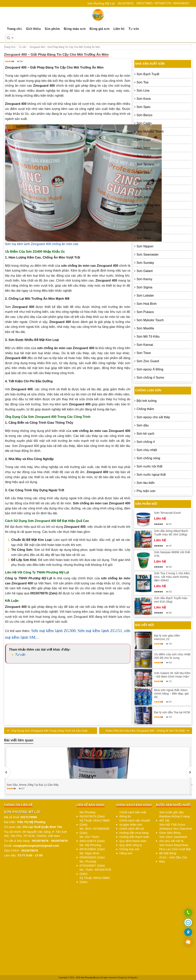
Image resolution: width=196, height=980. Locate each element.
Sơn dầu (143, 425)
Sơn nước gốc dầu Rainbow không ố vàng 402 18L (174, 816)
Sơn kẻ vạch (145, 434)
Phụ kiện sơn (146, 491)
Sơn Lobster (145, 296)
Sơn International (149, 181)
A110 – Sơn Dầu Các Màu (173, 859)
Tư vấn (134, 29)
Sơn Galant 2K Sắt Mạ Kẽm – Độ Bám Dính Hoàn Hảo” (172, 675)
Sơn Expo (144, 140)
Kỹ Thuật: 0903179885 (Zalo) (95, 880)
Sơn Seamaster (148, 255)
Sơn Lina (143, 91)
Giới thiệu (33, 29)
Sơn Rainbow (146, 222)
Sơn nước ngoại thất (151, 475)
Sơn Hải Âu (145, 189)
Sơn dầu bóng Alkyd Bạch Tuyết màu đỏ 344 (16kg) (171, 533)
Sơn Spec (144, 107)
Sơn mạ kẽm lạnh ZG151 (100, 631)
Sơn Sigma (145, 287)
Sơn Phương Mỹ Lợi (101, 3)
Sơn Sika (143, 173)
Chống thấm (145, 409)
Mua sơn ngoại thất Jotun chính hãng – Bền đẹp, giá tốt (171, 693)
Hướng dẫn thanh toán (134, 837)
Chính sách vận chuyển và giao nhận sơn (135, 822)
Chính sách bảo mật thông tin (133, 814)
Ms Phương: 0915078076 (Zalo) (92, 814)
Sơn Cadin (144, 123)
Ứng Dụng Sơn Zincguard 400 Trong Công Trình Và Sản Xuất (49, 731)
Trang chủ (15, 29)
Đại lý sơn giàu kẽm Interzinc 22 (167, 637)
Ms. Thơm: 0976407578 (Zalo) (95, 872)
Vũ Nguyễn (132, 978)
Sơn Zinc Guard (148, 361)
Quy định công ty (131, 845)
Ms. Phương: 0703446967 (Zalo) (92, 863)
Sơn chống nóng (148, 458)
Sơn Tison (144, 353)
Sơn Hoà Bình (147, 304)
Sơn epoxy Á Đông (150, 369)
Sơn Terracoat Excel (168, 513)
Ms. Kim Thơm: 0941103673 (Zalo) (92, 839)
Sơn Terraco (145, 164)
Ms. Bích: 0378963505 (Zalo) (95, 831)
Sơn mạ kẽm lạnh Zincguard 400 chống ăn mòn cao (42, 244)
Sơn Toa (143, 82)
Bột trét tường (147, 401)
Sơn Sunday (145, 263)
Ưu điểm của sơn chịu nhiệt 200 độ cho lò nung (172, 656)
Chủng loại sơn (129, 849)
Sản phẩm (52, 29)
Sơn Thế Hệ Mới (148, 205)
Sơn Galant (145, 271)
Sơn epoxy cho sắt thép (153, 417)
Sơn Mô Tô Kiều (148, 337)
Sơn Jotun (144, 197)
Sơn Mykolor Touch (150, 132)
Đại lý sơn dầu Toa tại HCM (172, 712)
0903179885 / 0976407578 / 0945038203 (163, 3)
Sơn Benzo (145, 115)
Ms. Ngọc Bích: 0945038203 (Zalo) (92, 855)
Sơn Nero (144, 148)
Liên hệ (119, 29)
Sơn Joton (144, 230)
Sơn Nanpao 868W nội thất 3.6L (172, 554)
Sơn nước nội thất (150, 466)
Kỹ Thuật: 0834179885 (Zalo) (95, 822)
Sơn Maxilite (145, 328)
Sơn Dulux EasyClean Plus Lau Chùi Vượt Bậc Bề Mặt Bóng (175, 849)
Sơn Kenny (145, 279)
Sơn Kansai (145, 345)
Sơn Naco (144, 238)
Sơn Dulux (144, 156)
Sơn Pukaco (145, 312)
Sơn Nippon (145, 246)
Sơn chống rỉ (146, 442)
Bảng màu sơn (75, 29)
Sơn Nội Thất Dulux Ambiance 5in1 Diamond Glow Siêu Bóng (175, 829)
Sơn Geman (145, 214)
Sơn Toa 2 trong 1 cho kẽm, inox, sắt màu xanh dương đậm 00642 (172, 577)
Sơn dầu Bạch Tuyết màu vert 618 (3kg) (171, 600)
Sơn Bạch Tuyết (148, 74)
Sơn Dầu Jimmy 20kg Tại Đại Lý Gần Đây (33, 785)
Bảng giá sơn (99, 29)
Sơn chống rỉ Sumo (150, 378)
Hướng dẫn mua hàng (134, 833)
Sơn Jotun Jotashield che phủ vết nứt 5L (173, 839)
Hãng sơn (126, 853)
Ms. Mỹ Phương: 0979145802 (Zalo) (92, 847)
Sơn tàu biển (146, 483)
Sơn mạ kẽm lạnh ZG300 (53, 631)
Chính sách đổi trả (132, 829)
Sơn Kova (144, 99)
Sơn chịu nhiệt (147, 450)
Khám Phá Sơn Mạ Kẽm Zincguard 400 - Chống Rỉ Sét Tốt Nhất (145, 731)
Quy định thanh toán (133, 841)
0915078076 (126, 3)
